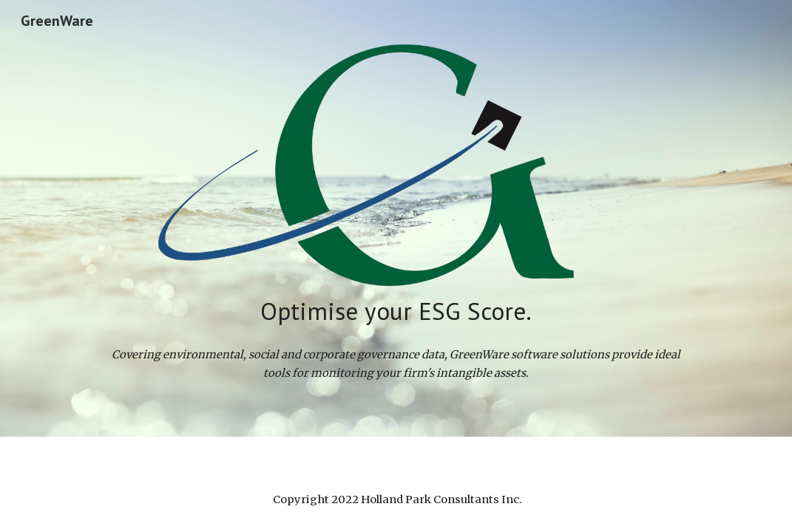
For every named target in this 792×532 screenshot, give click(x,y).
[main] (396, 311)
